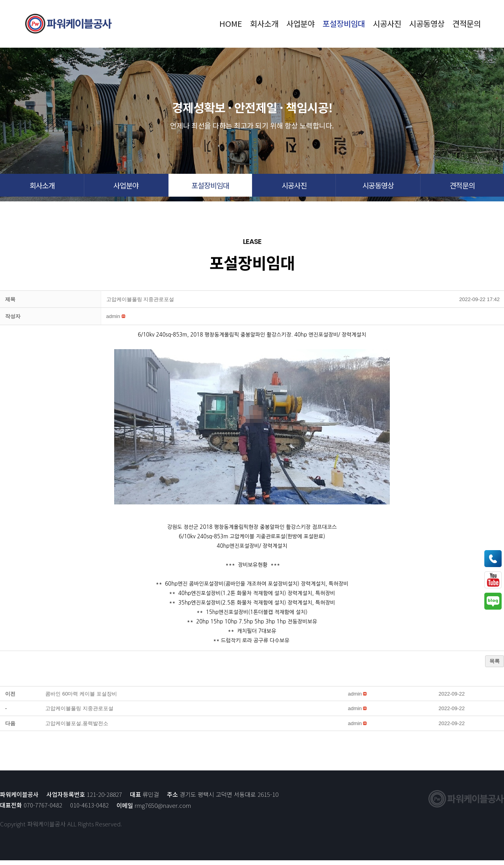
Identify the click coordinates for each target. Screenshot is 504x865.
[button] (42, 188)
